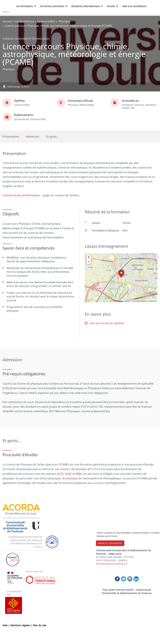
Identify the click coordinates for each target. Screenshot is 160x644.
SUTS (60, 474)
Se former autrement (52, 6)
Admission (33, 137)
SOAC (68, 474)
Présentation (11, 137)
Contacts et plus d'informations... (22, 195)
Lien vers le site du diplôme (104, 323)
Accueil (7, 21)
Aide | (6, 625)
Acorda (111, 6)
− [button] (89, 262)
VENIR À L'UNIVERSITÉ (110, 543)
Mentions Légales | (22, 625)
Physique (64, 21)
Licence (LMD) (46, 21)
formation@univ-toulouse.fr (112, 564)
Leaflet (127, 301)
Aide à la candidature (134, 6)
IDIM (79, 474)
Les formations (24, 6)
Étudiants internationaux (86, 6)
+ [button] (89, 257)
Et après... (52, 137)
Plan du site (40, 625)
